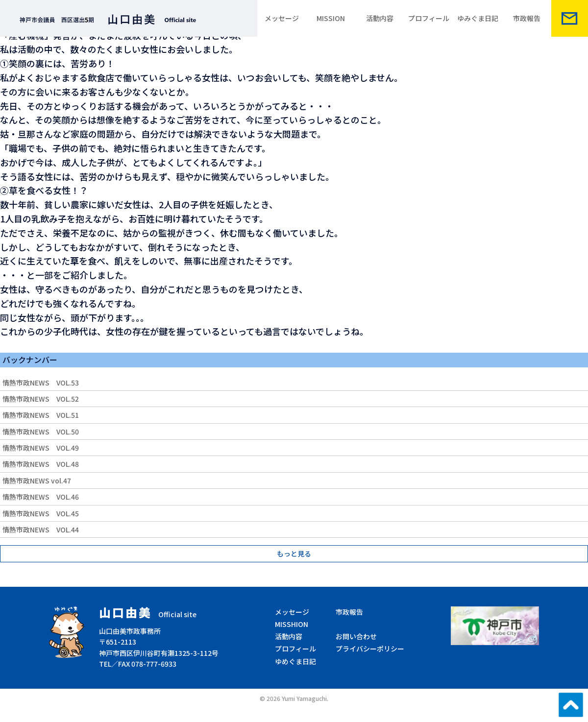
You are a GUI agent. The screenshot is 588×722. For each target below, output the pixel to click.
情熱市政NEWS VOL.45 (41, 513)
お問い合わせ (356, 636)
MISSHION (292, 624)
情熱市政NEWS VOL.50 (41, 432)
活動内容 (380, 18)
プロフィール (429, 18)
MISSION (331, 18)
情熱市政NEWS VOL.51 (41, 415)
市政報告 (527, 18)
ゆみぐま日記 (478, 18)
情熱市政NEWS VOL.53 (41, 383)
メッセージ (282, 18)
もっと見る (294, 554)
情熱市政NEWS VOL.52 (41, 399)
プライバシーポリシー (370, 649)
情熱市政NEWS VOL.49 (41, 448)
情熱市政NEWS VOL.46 (41, 497)
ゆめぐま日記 (295, 661)
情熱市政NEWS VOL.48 (41, 464)
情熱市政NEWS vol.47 (37, 481)
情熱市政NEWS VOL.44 (41, 529)
